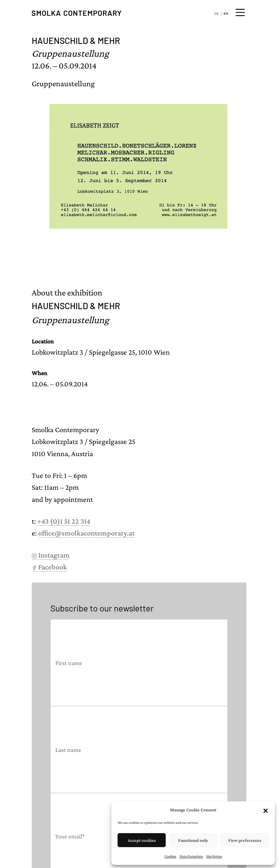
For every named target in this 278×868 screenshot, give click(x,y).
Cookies (170, 856)
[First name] (139, 663)
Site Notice (214, 856)
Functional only (193, 840)
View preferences (245, 840)
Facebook (49, 567)
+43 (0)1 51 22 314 (64, 521)
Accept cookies (142, 840)
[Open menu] (240, 12)
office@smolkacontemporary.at (86, 533)
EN (226, 13)
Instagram (51, 555)
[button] (266, 810)
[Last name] (139, 750)
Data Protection (191, 856)
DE (217, 13)
